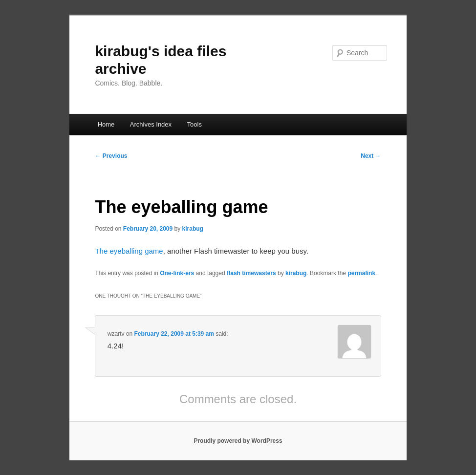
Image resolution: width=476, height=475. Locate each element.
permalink (361, 273)
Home (106, 124)
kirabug (193, 229)
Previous (111, 156)
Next (371, 156)
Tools (195, 124)
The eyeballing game (129, 251)
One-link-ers (177, 273)
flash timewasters (251, 273)
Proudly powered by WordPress (238, 441)
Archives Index (151, 124)
